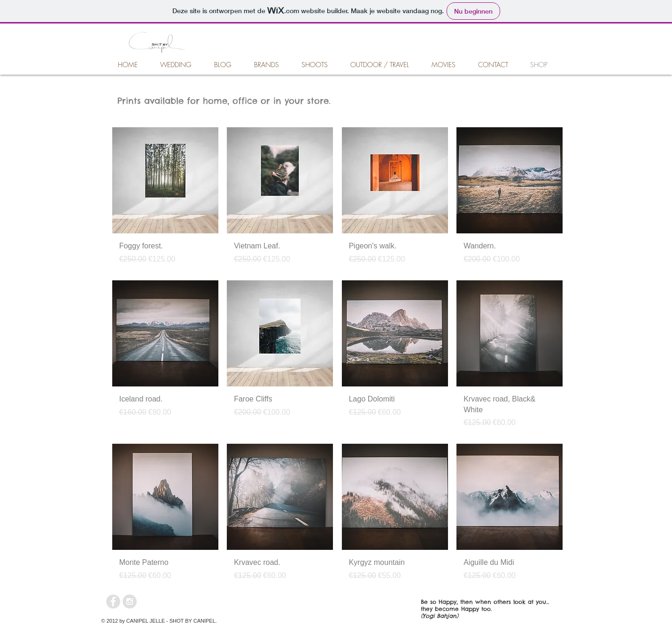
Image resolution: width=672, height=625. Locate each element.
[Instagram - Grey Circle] (130, 602)
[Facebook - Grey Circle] (113, 602)
